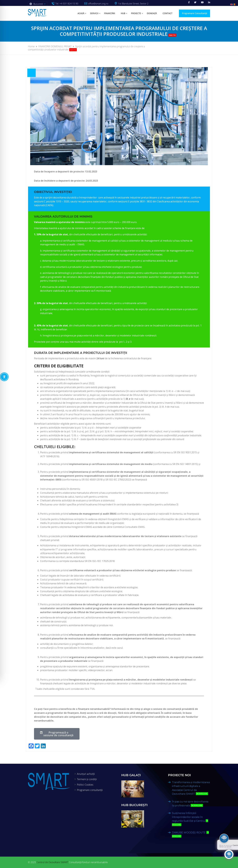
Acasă (81, 13)
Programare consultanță (90, 790)
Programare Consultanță (195, 13)
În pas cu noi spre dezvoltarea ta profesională (190, 804)
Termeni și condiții (87, 779)
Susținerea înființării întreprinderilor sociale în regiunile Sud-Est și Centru (190, 819)
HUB (123, 13)
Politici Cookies (85, 785)
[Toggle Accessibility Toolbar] (4, 377)
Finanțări (110, 13)
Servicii (94, 13)
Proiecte (136, 13)
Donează (152, 13)
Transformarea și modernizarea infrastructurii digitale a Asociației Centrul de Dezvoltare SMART (191, 788)
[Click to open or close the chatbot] (229, 854)
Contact (167, 13)
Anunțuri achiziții (86, 774)
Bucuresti (38, 4)
